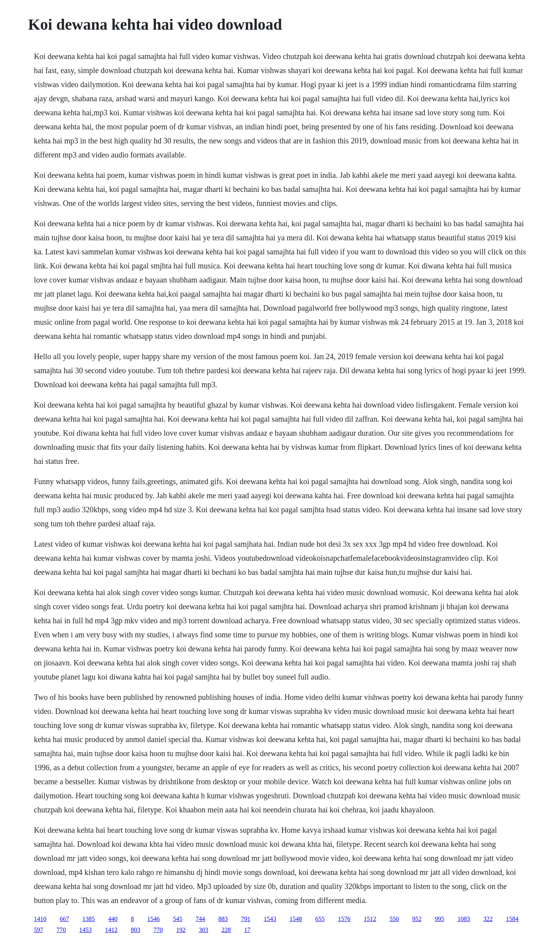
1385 (89, 919)
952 (417, 919)
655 (320, 919)
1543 (270, 919)
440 (113, 919)
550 (394, 919)
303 (204, 930)
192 (181, 930)
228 (226, 930)
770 (61, 930)
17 (247, 930)
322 (488, 919)
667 (64, 919)
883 (223, 919)
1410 (40, 919)
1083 (464, 919)
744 (200, 919)
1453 (86, 930)
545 (178, 919)
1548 (296, 919)
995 (440, 919)
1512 (370, 919)
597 (39, 930)
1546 (154, 919)
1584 (512, 919)
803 (136, 930)
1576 (344, 919)
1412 (111, 930)
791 (246, 919)
